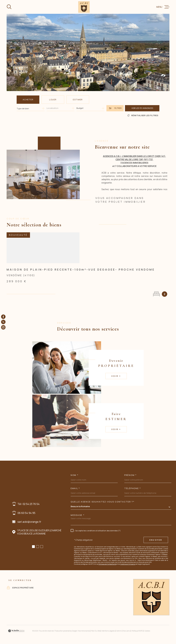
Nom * (75, 475)
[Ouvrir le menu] (163, 7)
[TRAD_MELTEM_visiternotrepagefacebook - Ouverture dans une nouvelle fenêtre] (3, 317)
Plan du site (96, 631)
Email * (75, 488)
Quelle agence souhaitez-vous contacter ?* (103, 502)
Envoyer (156, 540)
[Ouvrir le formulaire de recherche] (115, 108)
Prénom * (130, 475)
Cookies (147, 631)
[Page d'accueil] (84, 7)
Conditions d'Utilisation (128, 564)
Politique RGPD (137, 631)
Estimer (78, 100)
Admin (119, 631)
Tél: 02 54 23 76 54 (28, 504)
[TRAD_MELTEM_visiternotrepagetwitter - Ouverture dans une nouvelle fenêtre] (3, 322)
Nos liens (127, 631)
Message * (78, 515)
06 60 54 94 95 (26, 513)
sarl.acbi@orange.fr (29, 522)
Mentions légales (108, 631)
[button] (33, 547)
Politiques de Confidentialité (107, 564)
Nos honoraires (84, 631)
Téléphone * (133, 488)
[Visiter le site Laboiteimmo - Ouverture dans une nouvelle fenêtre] (16, 631)
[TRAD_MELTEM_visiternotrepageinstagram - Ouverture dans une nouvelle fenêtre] (3, 327)
